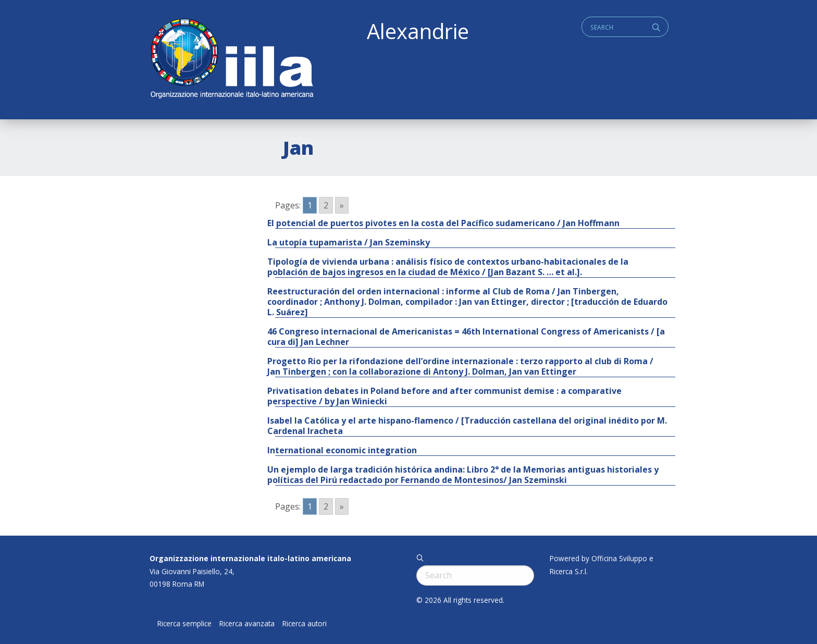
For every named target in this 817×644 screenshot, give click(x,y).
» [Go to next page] (342, 205)
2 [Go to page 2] (326, 205)
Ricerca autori (305, 624)
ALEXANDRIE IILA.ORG (231, 60)
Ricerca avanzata (247, 624)
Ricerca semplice (184, 624)
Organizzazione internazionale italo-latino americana (250, 558)
